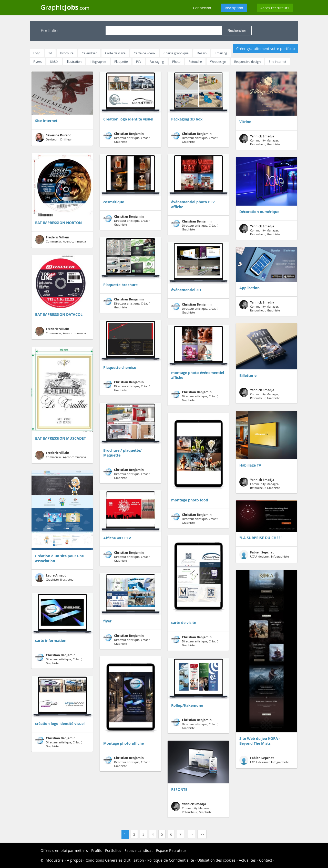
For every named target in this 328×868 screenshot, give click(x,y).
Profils (96, 850)
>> (202, 834)
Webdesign (218, 62)
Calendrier (89, 53)
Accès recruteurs (275, 8)
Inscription (234, 8)
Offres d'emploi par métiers (64, 850)
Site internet (278, 62)
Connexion (202, 8)
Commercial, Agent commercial (61, 240)
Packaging (157, 62)
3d (50, 53)
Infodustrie (54, 860)
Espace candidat (139, 850)
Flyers (38, 62)
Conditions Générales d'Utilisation (115, 860)
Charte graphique (176, 53)
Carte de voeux (145, 53)
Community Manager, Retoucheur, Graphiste (191, 808)
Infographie (98, 62)
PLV (139, 62)
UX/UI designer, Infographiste (264, 555)
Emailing (221, 53)
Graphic (65, 7)
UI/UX (54, 62)
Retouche (195, 62)
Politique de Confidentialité (171, 860)
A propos (75, 860)
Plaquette (121, 62)
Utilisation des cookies (216, 860)
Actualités (247, 860)
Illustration (74, 62)
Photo (176, 62)
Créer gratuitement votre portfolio (265, 49)
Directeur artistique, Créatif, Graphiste (59, 659)
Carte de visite (115, 53)
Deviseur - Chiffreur (53, 138)
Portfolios (113, 850)
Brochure (67, 53)
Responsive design (247, 62)
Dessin (202, 53)
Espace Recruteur (171, 850)
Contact (266, 860)
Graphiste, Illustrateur (55, 578)
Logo (37, 53)
